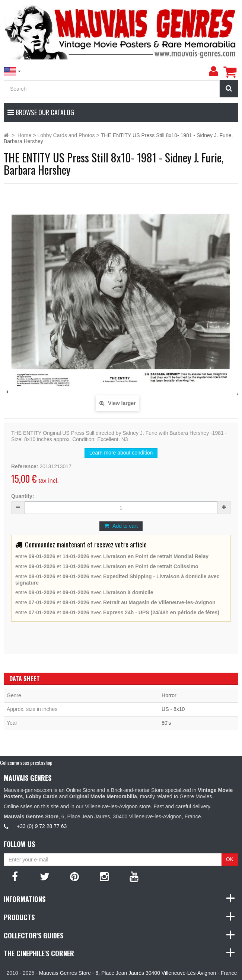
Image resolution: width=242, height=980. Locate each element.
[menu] (213, 71)
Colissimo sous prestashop (26, 762)
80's (166, 723)
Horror (169, 695)
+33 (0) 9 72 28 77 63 (42, 826)
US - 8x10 (173, 709)
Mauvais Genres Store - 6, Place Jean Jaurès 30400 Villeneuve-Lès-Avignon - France (138, 973)
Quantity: (23, 496)
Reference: (25, 466)
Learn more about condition (121, 453)
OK (230, 859)
